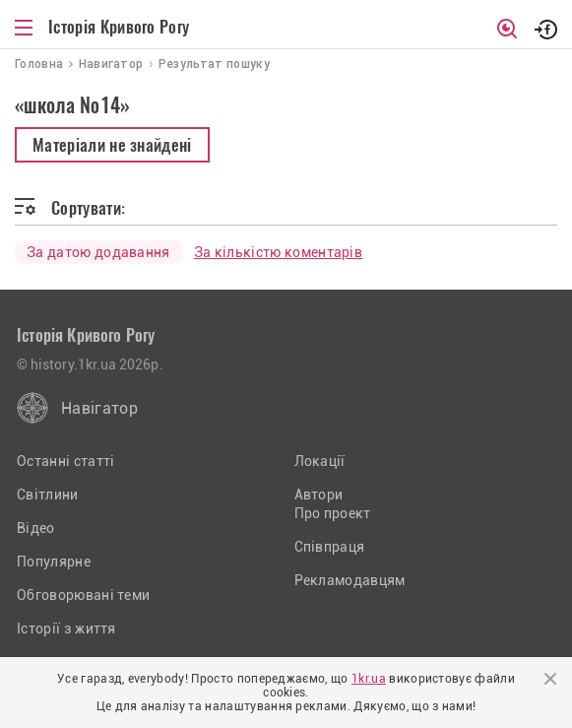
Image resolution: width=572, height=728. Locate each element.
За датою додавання (98, 252)
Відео (36, 528)
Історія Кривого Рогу (119, 27)
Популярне (54, 562)
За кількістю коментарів (278, 252)
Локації (320, 461)
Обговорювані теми (83, 595)
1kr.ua (369, 679)
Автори (319, 495)
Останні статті (65, 461)
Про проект (333, 513)
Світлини (48, 495)
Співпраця (330, 547)
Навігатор (99, 408)
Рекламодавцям (350, 580)
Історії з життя (66, 629)
